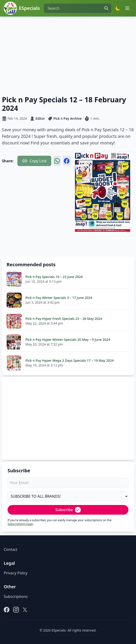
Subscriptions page (20, 524)
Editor (40, 118)
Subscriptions (16, 596)
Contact (11, 549)
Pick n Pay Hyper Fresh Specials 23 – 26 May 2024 (64, 319)
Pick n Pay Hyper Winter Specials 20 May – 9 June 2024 (68, 340)
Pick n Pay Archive (68, 118)
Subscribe (68, 510)
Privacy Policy (16, 573)
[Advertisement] (68, 55)
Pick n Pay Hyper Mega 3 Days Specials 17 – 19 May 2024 (70, 360)
